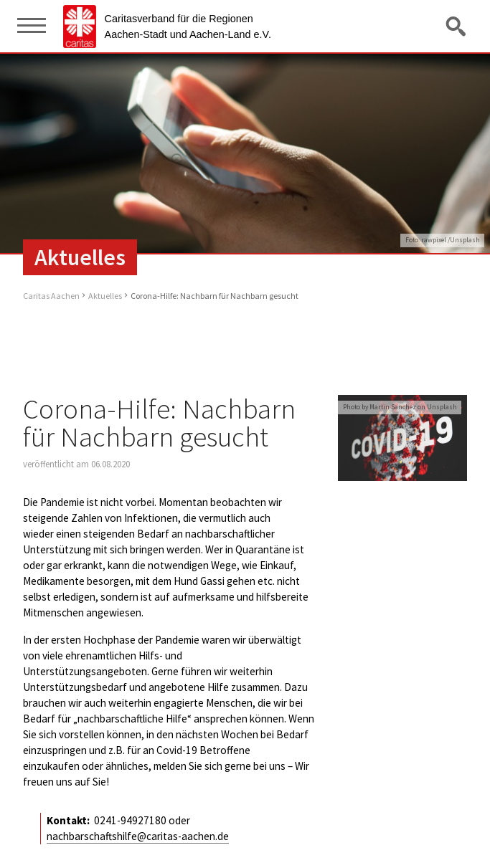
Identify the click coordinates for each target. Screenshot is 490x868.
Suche (457, 26)
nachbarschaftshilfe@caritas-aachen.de (138, 836)
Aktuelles (105, 296)
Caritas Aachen (51, 296)
